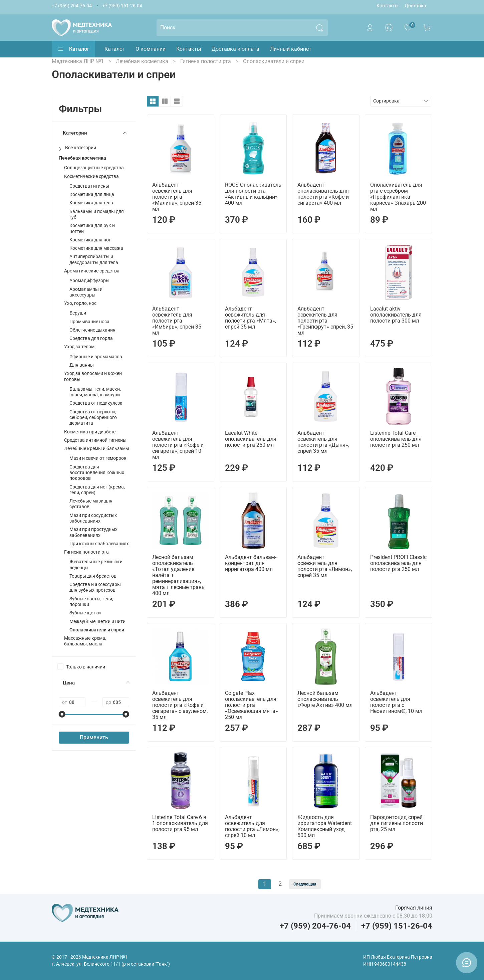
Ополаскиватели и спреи (97, 630)
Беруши (78, 313)
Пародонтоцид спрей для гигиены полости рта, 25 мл (397, 823)
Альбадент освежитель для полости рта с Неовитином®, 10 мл (396, 702)
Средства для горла (91, 338)
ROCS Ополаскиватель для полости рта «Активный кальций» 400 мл (253, 194)
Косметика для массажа (96, 248)
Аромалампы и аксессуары (86, 292)
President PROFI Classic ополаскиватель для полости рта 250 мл (398, 563)
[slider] (62, 714)
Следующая (305, 884)
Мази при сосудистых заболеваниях (93, 518)
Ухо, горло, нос (80, 303)
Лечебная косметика (82, 158)
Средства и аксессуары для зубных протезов (95, 587)
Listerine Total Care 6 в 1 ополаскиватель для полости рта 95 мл (180, 823)
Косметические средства (91, 176)
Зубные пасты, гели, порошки (91, 602)
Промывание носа (89, 322)
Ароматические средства (92, 271)
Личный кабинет (291, 49)
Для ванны (82, 365)
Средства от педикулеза (96, 403)
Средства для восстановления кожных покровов (97, 473)
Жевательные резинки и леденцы (96, 565)
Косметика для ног (90, 240)
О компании (151, 49)
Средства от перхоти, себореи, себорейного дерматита (93, 418)
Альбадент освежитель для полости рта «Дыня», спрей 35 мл (323, 442)
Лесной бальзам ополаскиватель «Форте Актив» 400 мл (325, 699)
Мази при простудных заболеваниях (93, 532)
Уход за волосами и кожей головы (93, 376)
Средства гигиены (89, 186)
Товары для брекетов (93, 576)
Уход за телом (79, 347)
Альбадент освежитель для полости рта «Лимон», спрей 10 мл (252, 826)
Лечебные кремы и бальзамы (97, 449)
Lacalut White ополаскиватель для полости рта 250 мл (251, 439)
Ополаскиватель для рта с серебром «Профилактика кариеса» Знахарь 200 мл (398, 197)
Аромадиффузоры (89, 281)
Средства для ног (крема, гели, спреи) (97, 490)
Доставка (415, 6)
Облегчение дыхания (92, 330)
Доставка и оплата (235, 49)
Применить (94, 737)
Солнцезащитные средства (94, 168)
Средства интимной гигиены (95, 440)
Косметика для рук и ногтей (92, 228)
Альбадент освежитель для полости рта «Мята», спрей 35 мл (251, 318)
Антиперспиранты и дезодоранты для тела (94, 259)
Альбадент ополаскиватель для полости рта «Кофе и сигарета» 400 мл (323, 194)
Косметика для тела (91, 203)
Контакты (388, 6)
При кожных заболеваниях (99, 544)
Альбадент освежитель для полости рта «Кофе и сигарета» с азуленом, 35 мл (180, 705)
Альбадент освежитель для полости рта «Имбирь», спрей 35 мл (177, 321)
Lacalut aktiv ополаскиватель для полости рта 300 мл (396, 315)
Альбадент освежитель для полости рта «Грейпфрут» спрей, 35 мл (325, 321)
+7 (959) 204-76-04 (72, 6)
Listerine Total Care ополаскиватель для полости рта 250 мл (396, 439)
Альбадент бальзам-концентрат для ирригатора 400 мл (251, 563)
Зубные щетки (85, 613)
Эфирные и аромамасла (96, 357)
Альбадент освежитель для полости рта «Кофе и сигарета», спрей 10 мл (178, 445)
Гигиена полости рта (86, 552)
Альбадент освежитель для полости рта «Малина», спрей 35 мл (177, 197)
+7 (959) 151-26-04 (122, 6)
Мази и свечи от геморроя (98, 458)
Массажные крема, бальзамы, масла (85, 641)
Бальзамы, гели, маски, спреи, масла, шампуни (95, 392)
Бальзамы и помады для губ (97, 214)
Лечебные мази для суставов (91, 504)
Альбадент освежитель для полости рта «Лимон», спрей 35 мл (325, 566)
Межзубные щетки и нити (97, 622)
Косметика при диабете (90, 432)
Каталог (73, 49)
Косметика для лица (92, 194)
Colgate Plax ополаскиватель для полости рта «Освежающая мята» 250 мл (252, 705)
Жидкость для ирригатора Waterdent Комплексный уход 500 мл (325, 826)
